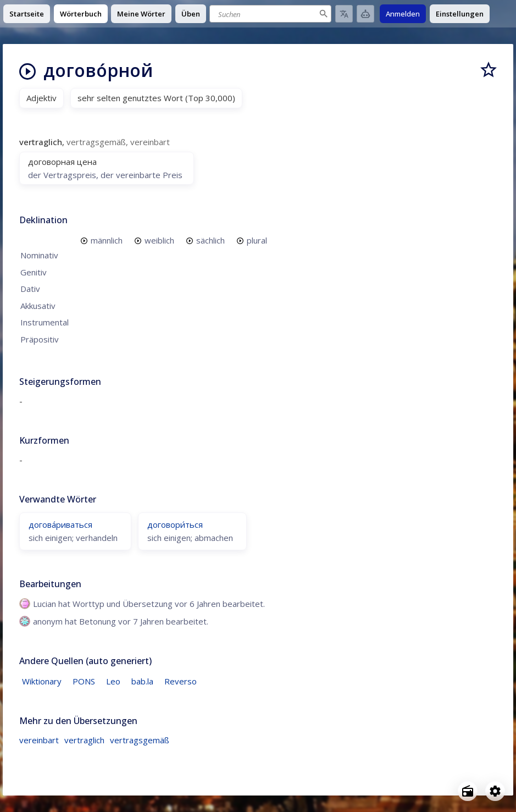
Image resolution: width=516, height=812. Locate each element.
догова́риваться (60, 524)
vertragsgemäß (140, 740)
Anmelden (403, 14)
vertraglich (84, 740)
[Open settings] (495, 791)
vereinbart (39, 740)
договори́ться (175, 524)
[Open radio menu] (468, 791)
